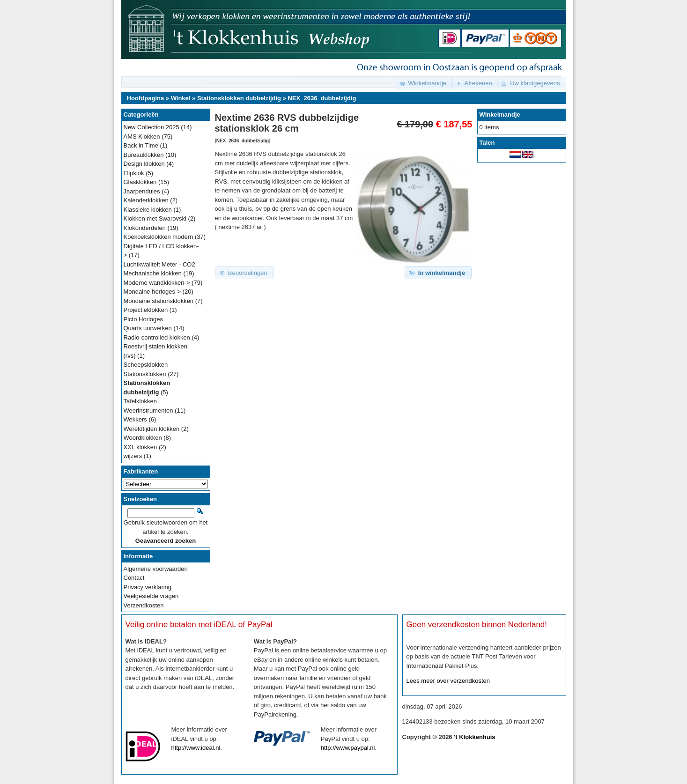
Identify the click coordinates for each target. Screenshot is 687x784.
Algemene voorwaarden (156, 569)
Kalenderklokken (146, 200)
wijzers (133, 456)
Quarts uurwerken (148, 328)
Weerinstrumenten (148, 410)
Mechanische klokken (153, 273)
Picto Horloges (144, 319)
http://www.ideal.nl (196, 748)
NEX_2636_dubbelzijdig (322, 98)
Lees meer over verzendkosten (448, 681)
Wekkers (135, 419)
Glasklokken (140, 182)
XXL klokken (140, 447)
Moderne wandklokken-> (157, 283)
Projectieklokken (146, 310)
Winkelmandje (500, 115)
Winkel (181, 98)
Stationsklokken (145, 374)
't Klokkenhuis (474, 737)
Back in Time (141, 145)
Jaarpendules (142, 191)
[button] (424, 83)
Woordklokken (143, 438)
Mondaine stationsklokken (159, 301)
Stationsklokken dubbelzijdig (239, 98)
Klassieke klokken (148, 210)
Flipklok (134, 173)
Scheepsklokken (146, 365)
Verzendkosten (144, 605)
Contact (134, 578)
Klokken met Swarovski (155, 218)
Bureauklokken (144, 155)
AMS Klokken (142, 137)
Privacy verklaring (148, 587)
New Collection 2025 (151, 127)
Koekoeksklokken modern (159, 237)
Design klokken (144, 164)
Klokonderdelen (145, 228)
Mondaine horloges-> (152, 292)
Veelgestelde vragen (151, 596)
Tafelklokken (140, 401)
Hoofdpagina (145, 98)
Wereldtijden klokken (152, 429)
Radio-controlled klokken (157, 337)
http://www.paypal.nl (348, 748)
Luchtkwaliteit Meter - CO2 (159, 264)
